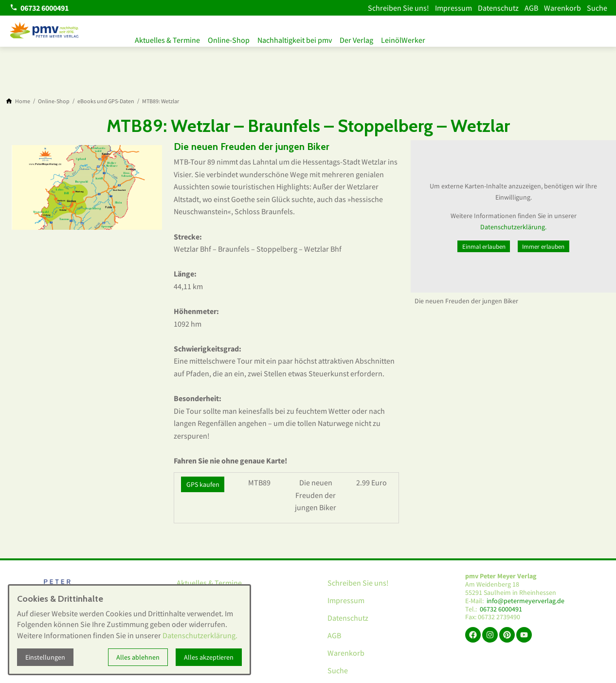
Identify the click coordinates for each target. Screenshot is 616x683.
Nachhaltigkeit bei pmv (302, 38)
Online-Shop (233, 38)
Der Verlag (368, 38)
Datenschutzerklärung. (513, 227)
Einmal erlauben (484, 246)
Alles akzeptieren (209, 657)
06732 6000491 (501, 609)
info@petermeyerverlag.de (525, 601)
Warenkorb (562, 8)
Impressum (453, 8)
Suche (597, 8)
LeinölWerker (419, 38)
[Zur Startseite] (45, 31)
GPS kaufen (203, 484)
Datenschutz (498, 8)
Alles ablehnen (138, 657)
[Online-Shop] (54, 101)
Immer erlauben (543, 246)
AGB (531, 8)
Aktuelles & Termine (167, 38)
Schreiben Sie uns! (399, 8)
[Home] (23, 101)
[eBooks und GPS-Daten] (106, 101)
